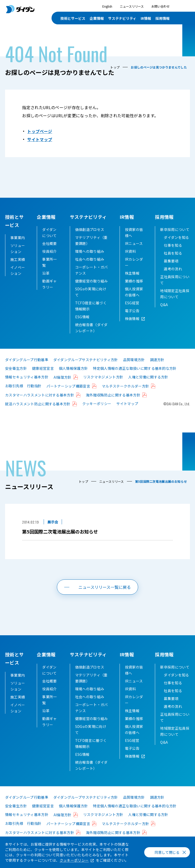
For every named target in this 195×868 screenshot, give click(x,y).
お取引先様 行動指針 (23, 394)
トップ (115, 67)
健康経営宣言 (43, 376)
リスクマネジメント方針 (103, 385)
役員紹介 (49, 259)
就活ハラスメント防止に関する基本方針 (38, 412)
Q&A (164, 313)
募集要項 (171, 269)
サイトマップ (40, 139)
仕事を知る (173, 253)
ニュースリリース (132, 6)
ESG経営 (132, 311)
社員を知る (173, 261)
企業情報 (46, 217)
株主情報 (132, 281)
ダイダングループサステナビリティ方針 (86, 368)
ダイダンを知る (176, 245)
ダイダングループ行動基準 (27, 368)
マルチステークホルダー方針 (125, 394)
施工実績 (18, 259)
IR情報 (127, 217)
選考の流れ (173, 277)
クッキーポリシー (97, 412)
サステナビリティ (88, 217)
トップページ (40, 131)
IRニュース (134, 252)
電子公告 (132, 319)
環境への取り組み (90, 259)
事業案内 (18, 238)
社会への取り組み (90, 267)
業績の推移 (134, 289)
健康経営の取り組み (92, 289)
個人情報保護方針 (74, 376)
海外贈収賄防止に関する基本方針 (113, 403)
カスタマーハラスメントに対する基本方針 (40, 403)
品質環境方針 (134, 368)
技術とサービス (73, 18)
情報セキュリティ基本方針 (27, 385)
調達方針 (157, 368)
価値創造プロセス (90, 238)
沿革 (46, 281)
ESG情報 (82, 325)
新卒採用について (175, 238)
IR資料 (130, 259)
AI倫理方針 (63, 385)
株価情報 (132, 327)
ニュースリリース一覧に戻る (105, 595)
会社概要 (49, 252)
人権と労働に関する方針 (148, 385)
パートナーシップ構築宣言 (68, 394)
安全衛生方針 (16, 376)
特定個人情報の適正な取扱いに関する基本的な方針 (135, 376)
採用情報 (164, 217)
